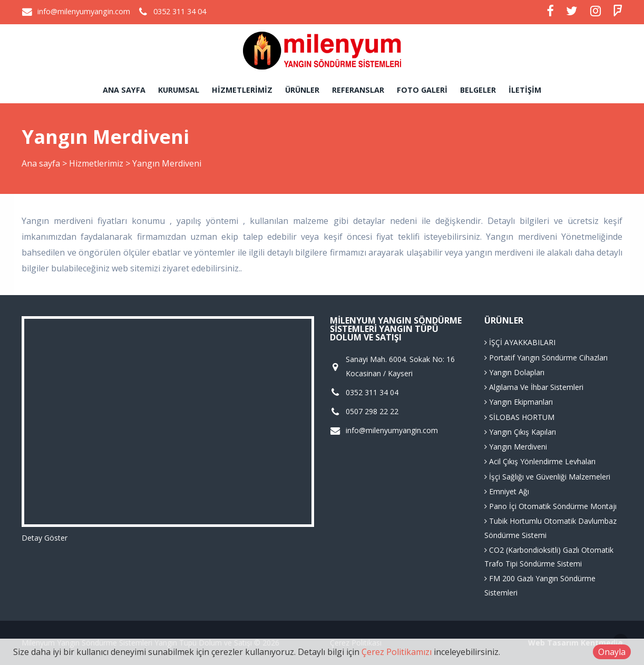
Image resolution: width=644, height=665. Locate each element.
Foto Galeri (422, 90)
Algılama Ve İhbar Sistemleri (534, 387)
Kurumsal (179, 90)
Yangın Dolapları (514, 372)
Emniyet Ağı (507, 491)
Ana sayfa (124, 90)
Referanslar (358, 90)
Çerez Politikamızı (397, 652)
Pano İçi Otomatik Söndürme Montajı (550, 506)
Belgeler (478, 90)
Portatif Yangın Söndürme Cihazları (546, 358)
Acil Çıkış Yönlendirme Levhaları (540, 461)
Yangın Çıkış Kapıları (520, 432)
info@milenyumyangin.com (84, 11)
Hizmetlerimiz (242, 90)
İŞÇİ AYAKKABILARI (520, 342)
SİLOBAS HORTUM (519, 417)
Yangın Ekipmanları (519, 402)
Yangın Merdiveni (516, 447)
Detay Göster (45, 538)
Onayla (612, 652)
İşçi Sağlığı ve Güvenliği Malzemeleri (547, 477)
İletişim (525, 90)
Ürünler (302, 90)
